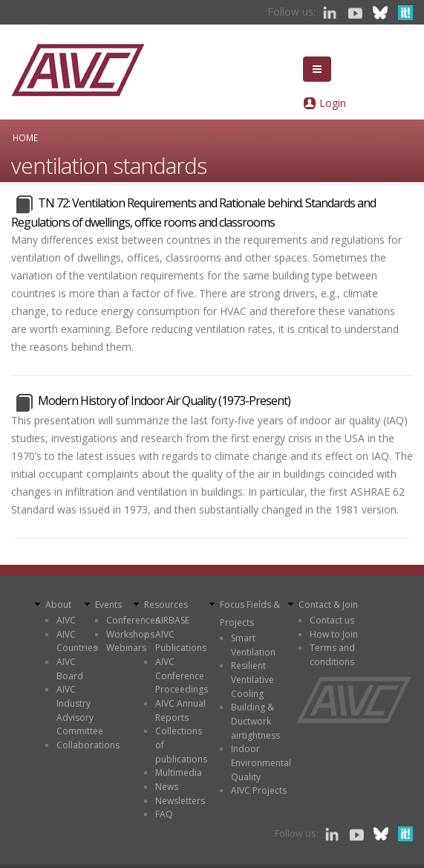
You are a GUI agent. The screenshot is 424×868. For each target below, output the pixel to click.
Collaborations (88, 745)
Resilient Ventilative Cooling (252, 679)
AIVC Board (70, 669)
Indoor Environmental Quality (261, 762)
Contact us (332, 620)
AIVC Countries (77, 641)
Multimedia (179, 773)
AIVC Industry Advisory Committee (80, 710)
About (58, 605)
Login (333, 103)
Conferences (133, 620)
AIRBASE (172, 620)
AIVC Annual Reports (180, 710)
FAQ (164, 814)
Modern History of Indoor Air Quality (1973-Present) (164, 401)
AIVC (66, 620)
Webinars (126, 648)
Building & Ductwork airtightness (255, 721)
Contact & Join (328, 605)
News (167, 787)
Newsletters (180, 801)
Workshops (130, 634)
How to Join (334, 634)
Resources (166, 605)
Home (25, 137)
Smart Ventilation (253, 645)
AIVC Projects (259, 790)
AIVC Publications (181, 641)
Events (108, 605)
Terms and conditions (332, 655)
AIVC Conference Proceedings (182, 676)
